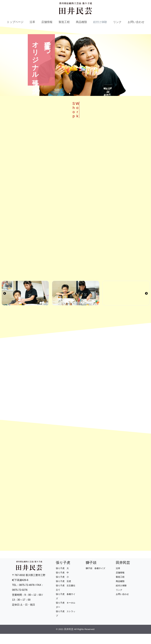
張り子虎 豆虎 (63, 591)
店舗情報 (47, 22)
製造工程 (64, 22)
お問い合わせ (136, 22)
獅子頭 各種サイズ (95, 578)
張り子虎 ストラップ (66, 624)
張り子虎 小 (62, 587)
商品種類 (81, 22)
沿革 (32, 22)
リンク (117, 22)
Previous (5, 299)
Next (146, 299)
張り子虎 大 (62, 578)
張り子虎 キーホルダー (66, 615)
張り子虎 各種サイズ (66, 606)
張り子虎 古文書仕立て (66, 598)
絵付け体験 (100, 22)
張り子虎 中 (62, 583)
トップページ (15, 22)
